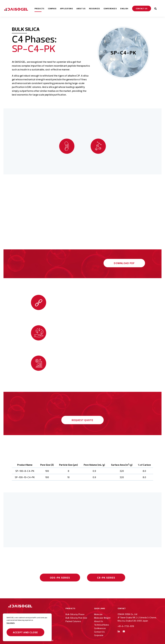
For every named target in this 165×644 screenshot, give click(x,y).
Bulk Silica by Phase (75, 614)
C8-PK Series (106, 578)
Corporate (99, 635)
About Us (99, 621)
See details (11, 623)
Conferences (100, 628)
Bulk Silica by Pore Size (76, 618)
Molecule (98, 614)
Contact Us (99, 632)
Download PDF (124, 263)
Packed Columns (73, 621)
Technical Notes (102, 625)
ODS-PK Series (60, 578)
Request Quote (82, 420)
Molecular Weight (102, 618)
